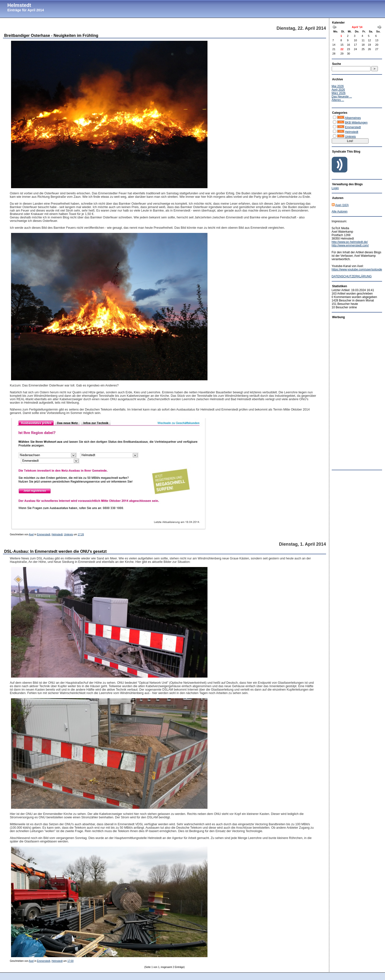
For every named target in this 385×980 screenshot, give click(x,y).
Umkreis (69, 534)
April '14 (357, 27)
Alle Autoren (340, 212)
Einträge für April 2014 (26, 10)
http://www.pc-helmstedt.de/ (350, 242)
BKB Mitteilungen (356, 123)
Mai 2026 (338, 86)
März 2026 (339, 93)
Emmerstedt (44, 534)
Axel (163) (342, 205)
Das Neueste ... (342, 97)
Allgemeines (353, 118)
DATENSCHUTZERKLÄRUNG (352, 276)
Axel (31, 534)
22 (342, 49)
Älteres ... (338, 100)
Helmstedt (19, 5)
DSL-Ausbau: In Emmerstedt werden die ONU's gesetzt (55, 551)
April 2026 (338, 90)
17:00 (70, 961)
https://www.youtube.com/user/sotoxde (357, 270)
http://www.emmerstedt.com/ (350, 245)
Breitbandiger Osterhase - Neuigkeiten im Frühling (51, 36)
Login (335, 188)
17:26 (81, 534)
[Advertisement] (351, 393)
